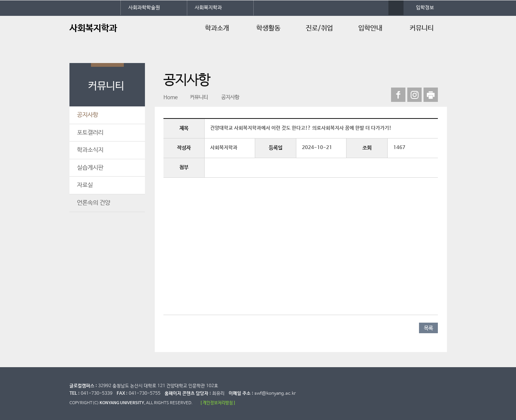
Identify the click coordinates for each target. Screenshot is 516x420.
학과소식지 (90, 150)
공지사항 (88, 115)
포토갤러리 (90, 133)
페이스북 (398, 95)
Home (171, 97)
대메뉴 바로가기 (0, 0)
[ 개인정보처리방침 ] (218, 403)
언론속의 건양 (94, 203)
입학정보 (425, 8)
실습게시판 (90, 168)
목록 (428, 328)
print (431, 95)
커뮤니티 (422, 28)
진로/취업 (319, 28)
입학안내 (370, 28)
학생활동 (268, 28)
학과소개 (217, 28)
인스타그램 (414, 95)
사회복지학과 (208, 8)
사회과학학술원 (144, 8)
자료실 (85, 185)
